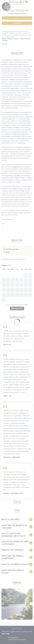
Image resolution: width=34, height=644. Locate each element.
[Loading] (17, 322)
